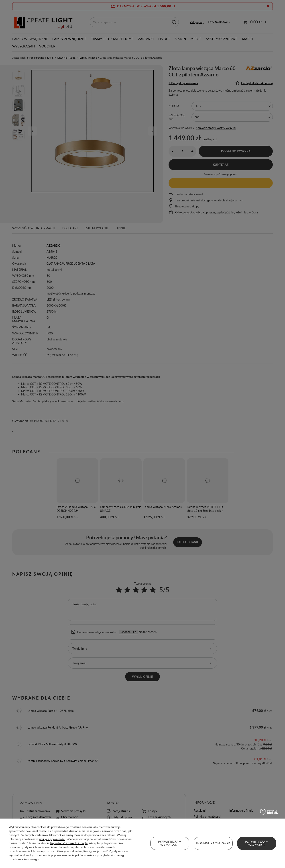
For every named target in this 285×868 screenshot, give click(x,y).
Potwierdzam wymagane (170, 843)
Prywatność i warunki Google (69, 843)
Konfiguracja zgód (213, 843)
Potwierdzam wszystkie (257, 843)
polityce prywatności (52, 839)
